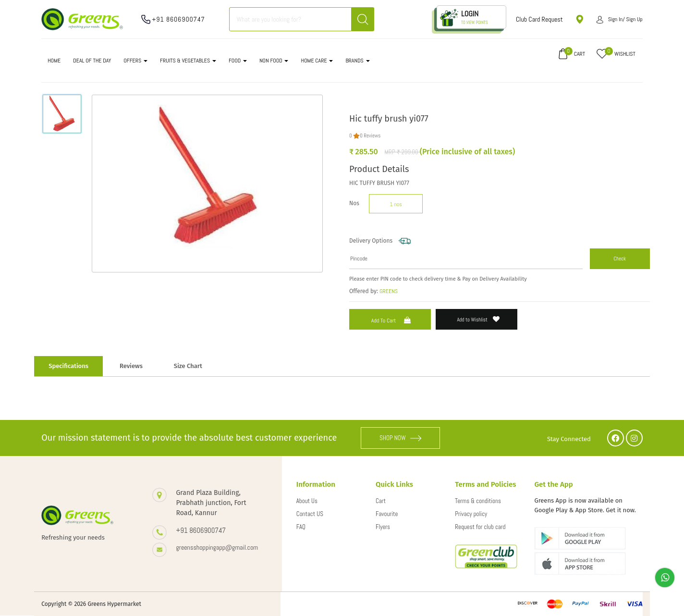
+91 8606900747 (178, 19)
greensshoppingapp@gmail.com (217, 547)
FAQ (301, 527)
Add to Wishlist (479, 319)
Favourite (387, 514)
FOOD (238, 61)
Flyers (383, 527)
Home (54, 61)
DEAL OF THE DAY (92, 61)
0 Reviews (370, 136)
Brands (357, 61)
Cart (381, 501)
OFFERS (135, 61)
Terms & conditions (478, 501)
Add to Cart (392, 320)
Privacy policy (471, 514)
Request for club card (480, 527)
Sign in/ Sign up (620, 19)
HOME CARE (317, 61)
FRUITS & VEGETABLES (188, 61)
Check (620, 259)
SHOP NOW (401, 438)
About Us (307, 501)
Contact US (310, 514)
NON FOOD (274, 61)
